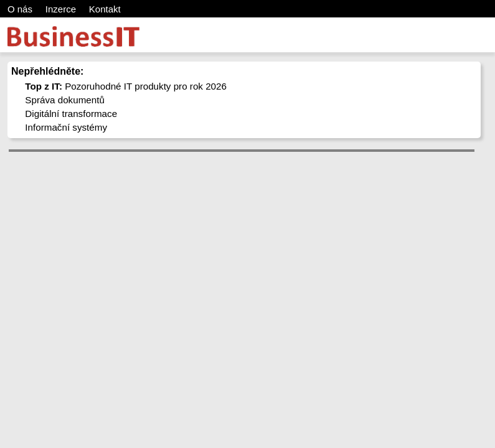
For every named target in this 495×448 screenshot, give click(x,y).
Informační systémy (66, 127)
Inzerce (61, 9)
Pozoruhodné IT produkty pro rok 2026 (126, 86)
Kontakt (105, 9)
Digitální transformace (71, 114)
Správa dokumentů (65, 100)
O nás (20, 9)
